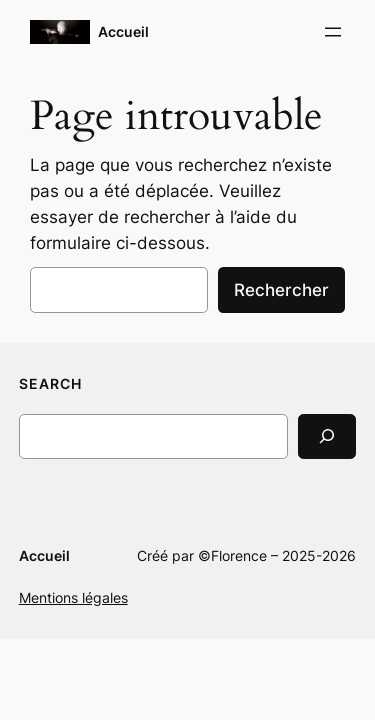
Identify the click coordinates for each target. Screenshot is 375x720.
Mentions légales (73, 597)
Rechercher (281, 290)
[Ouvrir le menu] (333, 32)
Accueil (123, 31)
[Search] (327, 436)
